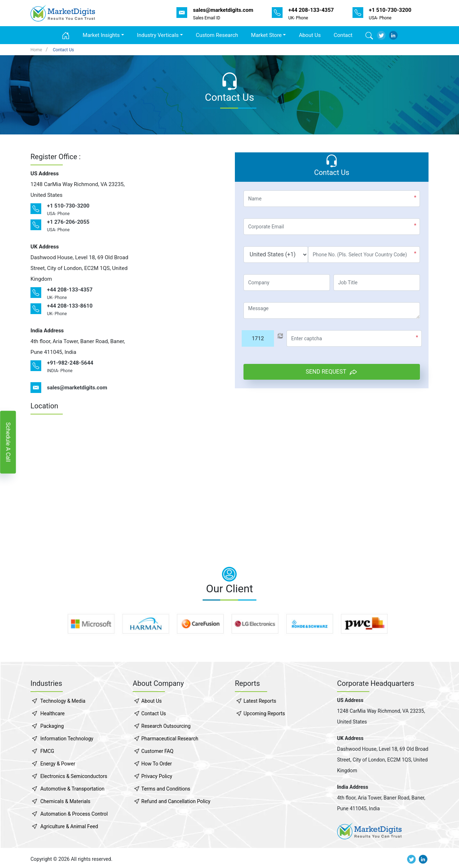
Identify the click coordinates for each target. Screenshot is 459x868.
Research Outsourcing (166, 726)
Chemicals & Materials (65, 801)
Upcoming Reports (264, 713)
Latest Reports (260, 701)
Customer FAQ (157, 751)
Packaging (52, 726)
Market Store (266, 35)
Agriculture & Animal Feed (69, 826)
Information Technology (67, 739)
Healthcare (52, 713)
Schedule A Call (8, 442)
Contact (343, 35)
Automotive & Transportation (72, 789)
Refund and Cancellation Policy (176, 801)
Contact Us (63, 50)
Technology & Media (63, 701)
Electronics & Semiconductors (74, 776)
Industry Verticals (158, 35)
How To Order (157, 764)
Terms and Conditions (166, 789)
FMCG (47, 751)
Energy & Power (58, 764)
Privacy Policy (157, 776)
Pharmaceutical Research (170, 739)
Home (36, 50)
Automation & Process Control (74, 814)
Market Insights (101, 35)
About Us (310, 35)
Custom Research (217, 35)
